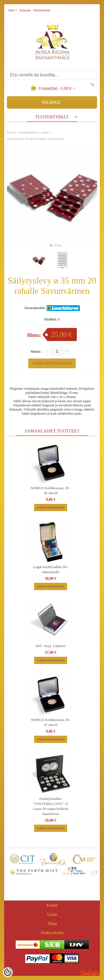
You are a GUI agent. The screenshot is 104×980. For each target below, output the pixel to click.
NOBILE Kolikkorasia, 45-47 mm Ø (51, 722)
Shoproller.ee (90, 973)
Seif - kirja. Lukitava (50, 646)
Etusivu (12, 132)
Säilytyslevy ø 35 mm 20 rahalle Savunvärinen (35, 139)
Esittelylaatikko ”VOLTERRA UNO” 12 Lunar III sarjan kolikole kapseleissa (51, 806)
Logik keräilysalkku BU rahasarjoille (51, 569)
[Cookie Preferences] (8, 972)
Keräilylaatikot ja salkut (34, 132)
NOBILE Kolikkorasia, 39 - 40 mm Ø (51, 490)
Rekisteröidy (42, 10)
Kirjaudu (25, 10)
